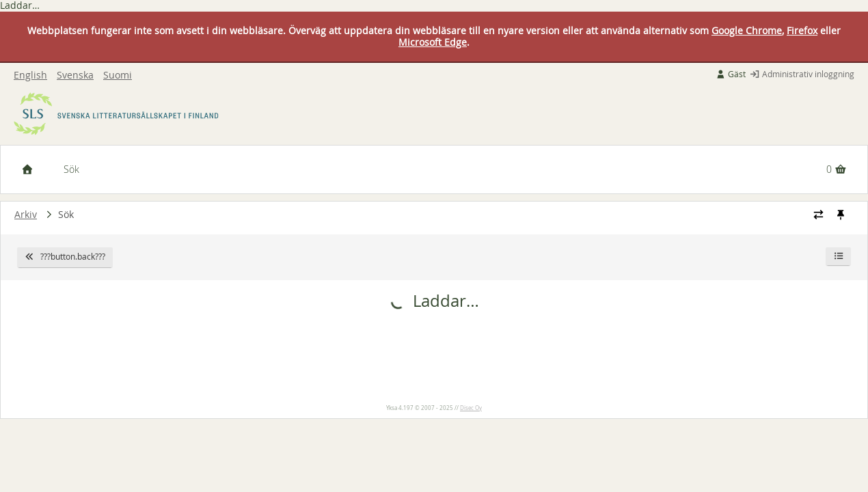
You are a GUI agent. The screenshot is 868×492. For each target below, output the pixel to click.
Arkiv (26, 214)
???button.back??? (65, 257)
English (30, 76)
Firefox (802, 30)
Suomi (118, 76)
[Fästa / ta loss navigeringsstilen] (840, 215)
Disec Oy (471, 408)
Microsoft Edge (433, 42)
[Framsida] (27, 169)
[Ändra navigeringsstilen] (818, 215)
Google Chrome (747, 30)
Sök (71, 169)
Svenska (75, 76)
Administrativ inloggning (802, 74)
